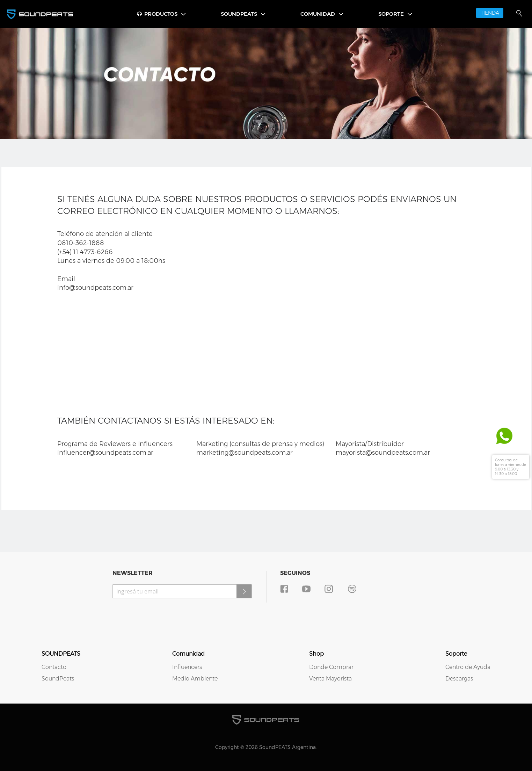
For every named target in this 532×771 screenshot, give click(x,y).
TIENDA (490, 13)
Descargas (459, 679)
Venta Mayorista (330, 679)
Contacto (54, 667)
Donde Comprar (331, 667)
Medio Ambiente (195, 679)
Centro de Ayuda (468, 667)
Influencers (187, 667)
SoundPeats (58, 679)
